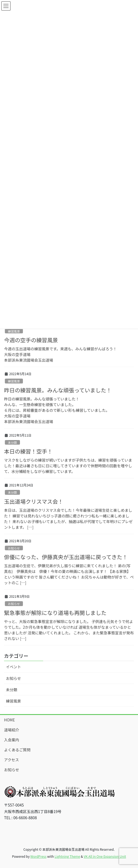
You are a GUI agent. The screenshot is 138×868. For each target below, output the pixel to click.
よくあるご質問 (17, 750)
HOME (9, 720)
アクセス (11, 760)
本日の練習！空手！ (28, 451)
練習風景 (14, 331)
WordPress (39, 856)
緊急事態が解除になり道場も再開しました (55, 613)
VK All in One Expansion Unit (105, 856)
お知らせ (14, 548)
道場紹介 (12, 730)
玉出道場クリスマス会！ (34, 501)
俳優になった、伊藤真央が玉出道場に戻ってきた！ (66, 557)
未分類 (12, 442)
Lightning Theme (67, 856)
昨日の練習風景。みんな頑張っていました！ (58, 390)
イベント (13, 667)
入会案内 (12, 740)
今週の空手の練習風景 (31, 340)
